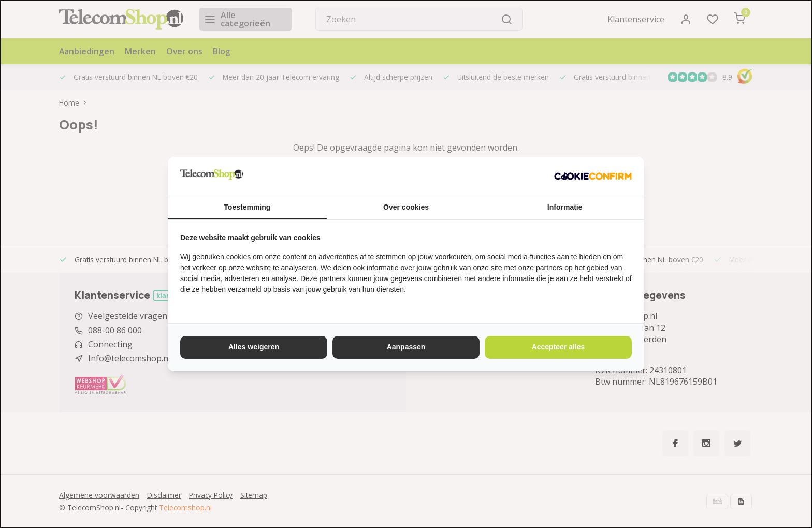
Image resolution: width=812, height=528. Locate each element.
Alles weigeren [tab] (254, 347)
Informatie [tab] (565, 207)
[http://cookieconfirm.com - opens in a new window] (593, 176)
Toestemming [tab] (247, 207)
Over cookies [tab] (406, 207)
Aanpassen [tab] (406, 347)
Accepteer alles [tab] (559, 347)
